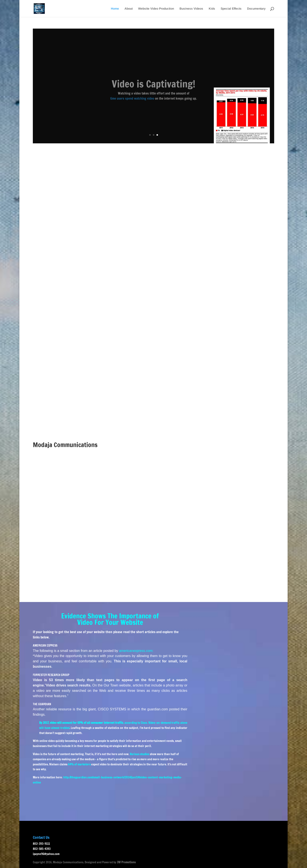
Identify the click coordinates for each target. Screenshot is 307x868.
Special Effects (231, 9)
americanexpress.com (136, 651)
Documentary (256, 9)
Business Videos (191, 9)
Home (115, 9)
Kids (212, 9)
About (129, 9)
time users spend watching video (132, 103)
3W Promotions (126, 862)
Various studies (140, 754)
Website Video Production (156, 9)
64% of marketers (79, 764)
